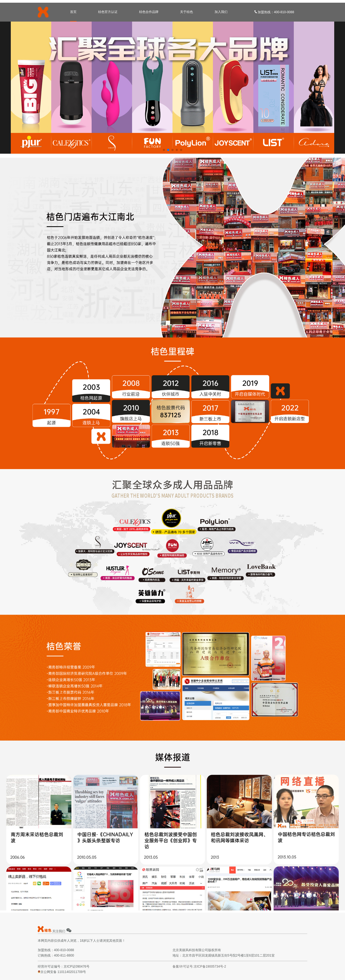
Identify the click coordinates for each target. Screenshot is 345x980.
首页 (73, 12)
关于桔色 (187, 12)
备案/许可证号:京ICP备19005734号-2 (199, 967)
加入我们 (221, 12)
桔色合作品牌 (149, 12)
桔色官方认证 (108, 12)
